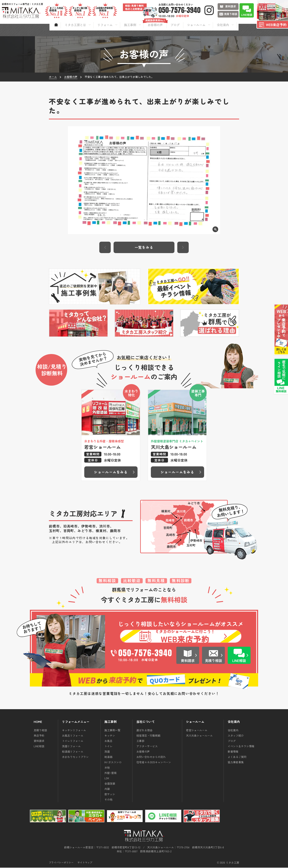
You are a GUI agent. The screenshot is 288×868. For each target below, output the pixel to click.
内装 (107, 789)
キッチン (110, 736)
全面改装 (110, 784)
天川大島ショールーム (199, 736)
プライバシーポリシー (61, 863)
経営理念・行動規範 (148, 736)
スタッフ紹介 (236, 736)
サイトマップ (85, 863)
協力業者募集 (236, 762)
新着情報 (233, 752)
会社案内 (233, 731)
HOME (38, 722)
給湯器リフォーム (73, 752)
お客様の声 (143, 752)
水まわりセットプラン (75, 757)
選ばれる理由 (144, 731)
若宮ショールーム (197, 731)
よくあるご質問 (237, 757)
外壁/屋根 (111, 773)
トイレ (108, 747)
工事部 (140, 741)
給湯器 (108, 757)
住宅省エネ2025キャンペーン (154, 762)
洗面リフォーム (71, 747)
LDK (107, 778)
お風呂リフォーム (73, 736)
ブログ (232, 741)
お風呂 (108, 741)
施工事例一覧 (112, 731)
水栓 (107, 768)
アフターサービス (147, 747)
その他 (108, 800)
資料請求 (39, 741)
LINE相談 (39, 747)
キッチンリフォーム (74, 731)
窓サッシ (110, 794)
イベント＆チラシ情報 (241, 747)
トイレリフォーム (73, 741)
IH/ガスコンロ (113, 762)
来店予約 (39, 736)
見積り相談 (40, 731)
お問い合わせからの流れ (151, 757)
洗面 (107, 752)
